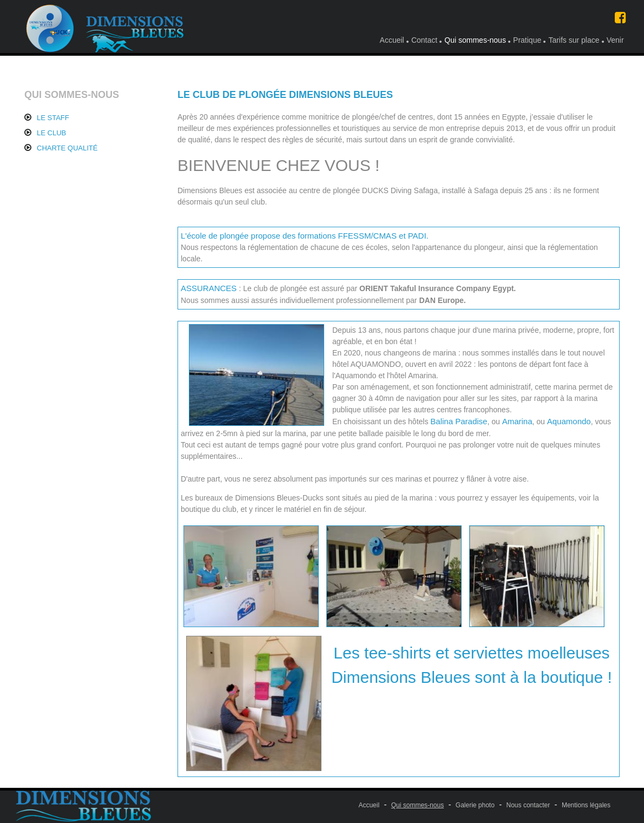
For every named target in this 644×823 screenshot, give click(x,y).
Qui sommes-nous (475, 40)
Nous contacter (528, 805)
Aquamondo (569, 421)
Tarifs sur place (574, 40)
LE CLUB (51, 133)
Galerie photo (475, 805)
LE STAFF (53, 118)
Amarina (517, 421)
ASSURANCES (210, 288)
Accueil (392, 40)
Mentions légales (586, 805)
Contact (424, 40)
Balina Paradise (459, 421)
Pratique (527, 40)
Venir (615, 40)
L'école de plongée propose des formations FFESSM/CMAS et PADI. (305, 236)
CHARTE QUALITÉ (67, 148)
